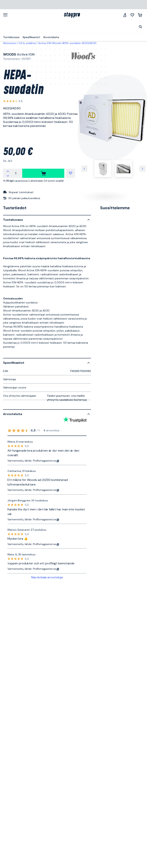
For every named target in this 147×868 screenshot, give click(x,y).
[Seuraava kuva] (142, 169)
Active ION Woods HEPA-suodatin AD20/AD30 (67, 43)
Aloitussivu (10, 43)
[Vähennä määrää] (8, 176)
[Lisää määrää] (8, 171)
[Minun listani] (132, 15)
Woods (10, 54)
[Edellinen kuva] (84, 169)
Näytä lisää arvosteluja (47, 577)
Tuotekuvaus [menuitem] (11, 37)
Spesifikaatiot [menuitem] (31, 37)
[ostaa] (43, 173)
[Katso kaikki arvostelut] (13, 101)
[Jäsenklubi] (125, 15)
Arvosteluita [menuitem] (51, 37)
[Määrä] (16, 173)
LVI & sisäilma (27, 43)
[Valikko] (7, 15)
